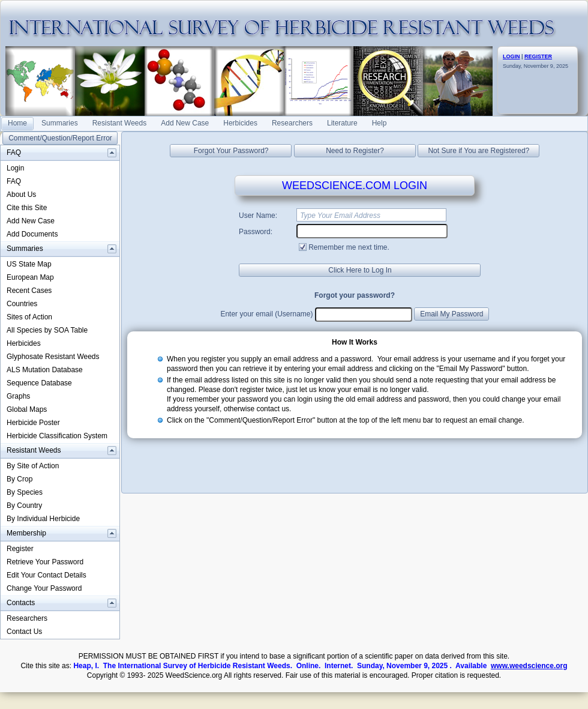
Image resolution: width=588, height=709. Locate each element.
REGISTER (538, 56)
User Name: (258, 216)
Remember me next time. (349, 247)
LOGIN (511, 56)
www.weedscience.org (529, 666)
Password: (256, 232)
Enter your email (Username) (266, 314)
